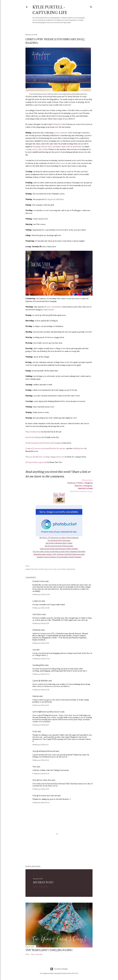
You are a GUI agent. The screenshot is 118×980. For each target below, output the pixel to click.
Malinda (36, 696)
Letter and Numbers (54, 307)
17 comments (43, 887)
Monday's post (59, 163)
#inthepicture (79, 448)
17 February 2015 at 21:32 (41, 789)
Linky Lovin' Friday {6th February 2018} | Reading (59, 549)
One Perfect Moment (34, 437)
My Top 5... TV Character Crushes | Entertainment (59, 538)
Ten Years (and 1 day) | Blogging (49, 950)
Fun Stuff (40, 569)
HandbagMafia (39, 665)
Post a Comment (37, 954)
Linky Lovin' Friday (59, 569)
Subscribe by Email (85, 488)
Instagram (88, 486)
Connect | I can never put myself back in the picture (46, 448)
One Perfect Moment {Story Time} (59, 543)
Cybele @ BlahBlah (40, 681)
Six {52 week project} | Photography (59, 546)
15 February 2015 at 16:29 (41, 705)
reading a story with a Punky (37, 149)
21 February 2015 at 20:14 (41, 802)
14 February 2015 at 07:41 (41, 674)
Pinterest (78, 486)
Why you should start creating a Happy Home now (45, 457)
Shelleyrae (37, 630)
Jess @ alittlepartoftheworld (44, 751)
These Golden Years (33, 432)
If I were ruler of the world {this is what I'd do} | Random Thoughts (59, 551)
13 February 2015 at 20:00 (41, 594)
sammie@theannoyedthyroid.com (46, 712)
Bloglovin (89, 483)
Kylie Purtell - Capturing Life (50, 10)
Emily (35, 731)
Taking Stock (57, 124)
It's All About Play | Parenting (59, 540)
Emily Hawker (49, 310)
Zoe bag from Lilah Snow (54, 199)
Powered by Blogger (59, 969)
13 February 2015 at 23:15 (41, 643)
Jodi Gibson (37, 614)
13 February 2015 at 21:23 (41, 623)
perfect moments (60, 133)
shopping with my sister (42, 147)
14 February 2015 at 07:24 (41, 659)
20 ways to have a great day (36, 462)
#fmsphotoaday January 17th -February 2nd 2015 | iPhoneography (59, 554)
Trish (34, 767)
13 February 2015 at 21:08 (41, 608)
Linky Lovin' (48, 569)
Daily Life (33, 569)
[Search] (91, 6)
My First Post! (43, 882)
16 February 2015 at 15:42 (41, 760)
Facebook (71, 483)
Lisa (34, 650)
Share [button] (27, 566)
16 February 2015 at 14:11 (40, 745)
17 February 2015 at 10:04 (41, 774)
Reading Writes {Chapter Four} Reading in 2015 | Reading (59, 557)
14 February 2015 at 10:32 (41, 690)
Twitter (80, 483)
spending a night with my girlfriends (67, 147)
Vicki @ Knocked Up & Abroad (45, 796)
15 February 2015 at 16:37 (41, 725)
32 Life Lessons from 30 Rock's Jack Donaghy (43, 443)
